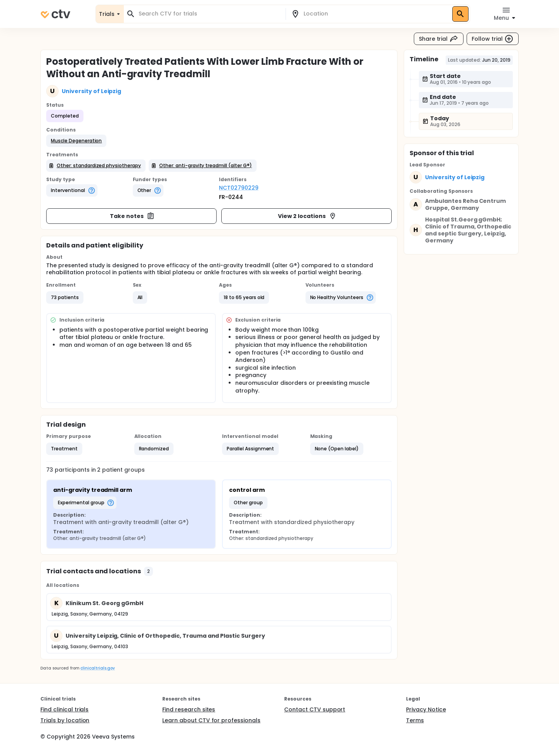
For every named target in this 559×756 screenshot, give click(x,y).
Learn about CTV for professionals (211, 720)
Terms (415, 720)
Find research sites (189, 709)
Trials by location (65, 720)
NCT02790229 (239, 188)
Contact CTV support (315, 709)
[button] (76, 141)
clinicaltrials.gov (97, 668)
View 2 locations (307, 216)
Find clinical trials (64, 709)
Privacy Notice (426, 709)
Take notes (132, 216)
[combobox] (209, 14)
